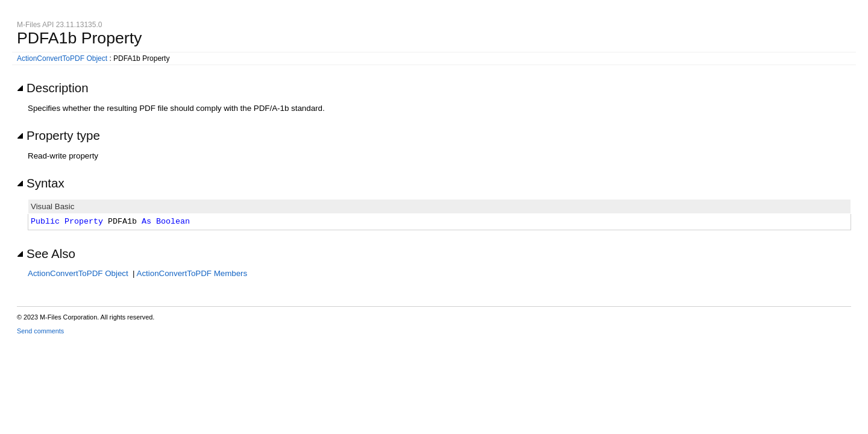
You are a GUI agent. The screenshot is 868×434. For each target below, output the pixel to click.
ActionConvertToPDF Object (62, 58)
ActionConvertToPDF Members (192, 273)
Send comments (40, 331)
